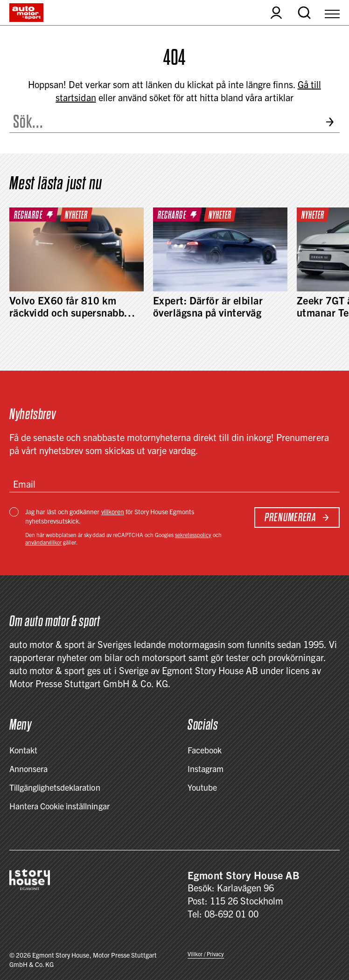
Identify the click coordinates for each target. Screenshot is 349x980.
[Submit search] (332, 122)
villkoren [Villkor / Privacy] (113, 511)
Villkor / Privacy (206, 954)
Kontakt (23, 750)
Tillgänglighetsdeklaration (55, 787)
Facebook (205, 750)
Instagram (206, 769)
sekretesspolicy (193, 535)
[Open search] (304, 13)
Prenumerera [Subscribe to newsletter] (297, 517)
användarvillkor (43, 542)
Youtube (202, 787)
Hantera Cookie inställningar (59, 806)
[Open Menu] (332, 13)
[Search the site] (164, 122)
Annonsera (28, 769)
